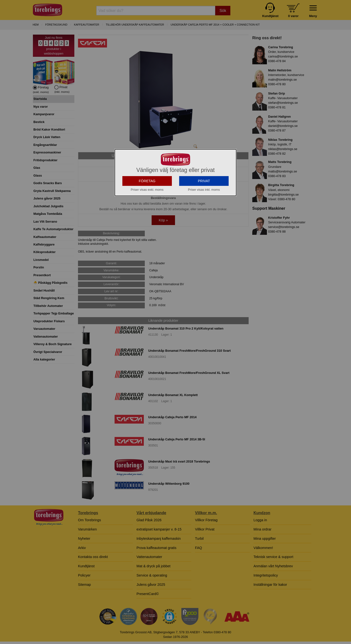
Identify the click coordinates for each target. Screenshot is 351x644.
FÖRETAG (147, 225)
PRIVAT (204, 225)
